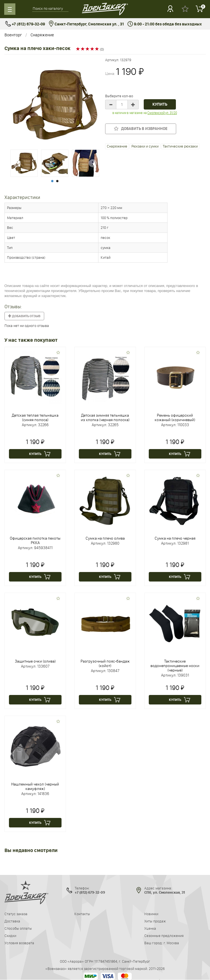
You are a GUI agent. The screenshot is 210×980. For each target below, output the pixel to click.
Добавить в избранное (141, 129)
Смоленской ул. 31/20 (162, 113)
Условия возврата (19, 943)
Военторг (13, 35)
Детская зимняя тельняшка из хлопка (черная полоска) (105, 417)
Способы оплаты (18, 928)
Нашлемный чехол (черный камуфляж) (35, 786)
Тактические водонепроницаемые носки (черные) (175, 666)
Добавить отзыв (24, 316)
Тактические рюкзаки (180, 146)
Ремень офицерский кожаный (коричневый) (175, 417)
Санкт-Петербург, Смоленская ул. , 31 (86, 24)
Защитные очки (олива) (35, 661)
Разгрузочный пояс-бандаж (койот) (105, 663)
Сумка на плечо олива (105, 538)
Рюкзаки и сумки (145, 146)
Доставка (12, 921)
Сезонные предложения (164, 936)
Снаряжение (42, 35)
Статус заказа (16, 914)
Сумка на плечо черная (175, 538)
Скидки (10, 936)
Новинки (151, 914)
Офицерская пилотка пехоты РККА (35, 540)
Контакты (82, 914)
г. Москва (171, 943)
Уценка (150, 928)
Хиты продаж (155, 921)
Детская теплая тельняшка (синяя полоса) (35, 417)
